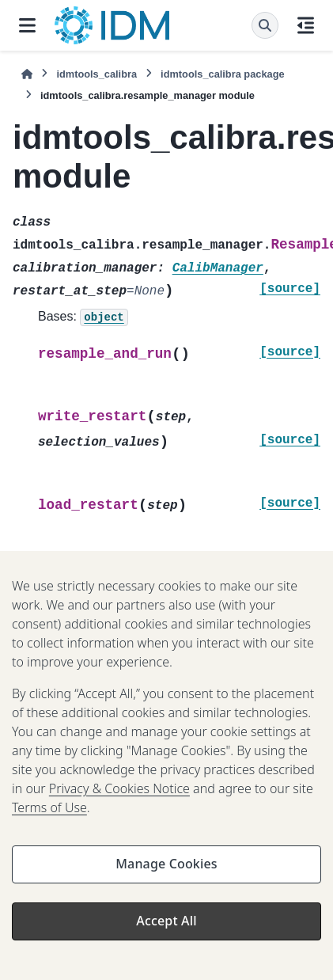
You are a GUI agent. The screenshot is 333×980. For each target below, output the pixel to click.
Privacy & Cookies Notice (119, 797)
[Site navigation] (27, 25)
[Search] (265, 25)
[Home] (27, 74)
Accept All (166, 929)
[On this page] (306, 25)
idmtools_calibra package (222, 74)
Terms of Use (49, 816)
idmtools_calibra (96, 74)
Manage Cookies (166, 872)
